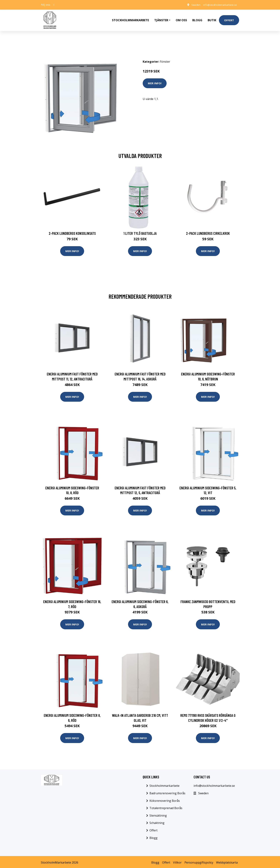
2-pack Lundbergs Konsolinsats (72, 231)
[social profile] (54, 5)
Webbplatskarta (227, 861)
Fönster (165, 59)
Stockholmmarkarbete (130, 19)
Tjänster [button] (161, 19)
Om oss (181, 19)
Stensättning (158, 814)
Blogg (197, 19)
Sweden (193, 5)
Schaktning (157, 822)
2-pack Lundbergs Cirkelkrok (208, 231)
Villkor (177, 861)
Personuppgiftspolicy (199, 861)
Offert (229, 19)
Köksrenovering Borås (165, 799)
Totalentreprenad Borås (166, 807)
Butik (212, 19)
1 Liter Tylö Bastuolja (140, 231)
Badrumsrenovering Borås (167, 792)
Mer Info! (155, 81)
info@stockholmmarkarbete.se (218, 5)
